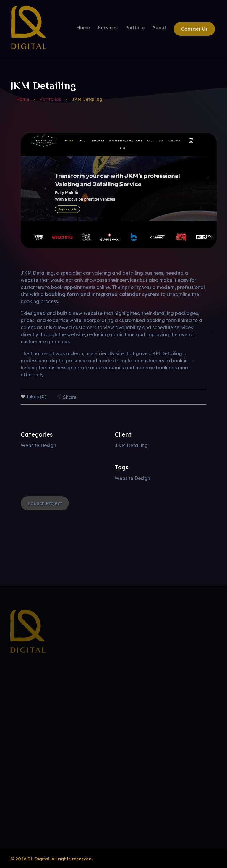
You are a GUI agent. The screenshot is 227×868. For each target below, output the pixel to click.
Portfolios (50, 99)
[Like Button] (23, 397)
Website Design (38, 445)
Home (23, 99)
